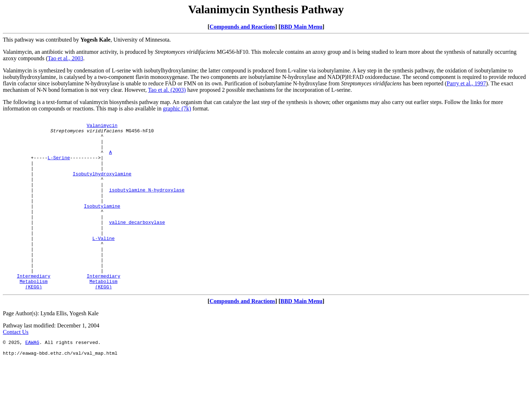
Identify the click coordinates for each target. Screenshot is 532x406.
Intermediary (34, 308)
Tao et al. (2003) (167, 90)
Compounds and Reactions (242, 27)
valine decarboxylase (137, 244)
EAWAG (32, 378)
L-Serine (59, 166)
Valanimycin (102, 127)
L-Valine (104, 263)
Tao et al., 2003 (65, 58)
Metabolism (34, 315)
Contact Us (16, 366)
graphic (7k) (177, 108)
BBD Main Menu (301, 27)
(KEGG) (33, 321)
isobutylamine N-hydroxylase (147, 205)
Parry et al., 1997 (466, 83)
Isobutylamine (102, 224)
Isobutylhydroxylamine (102, 185)
